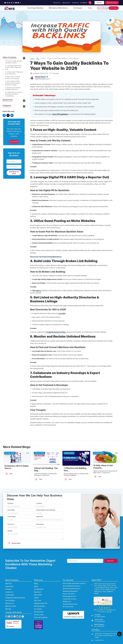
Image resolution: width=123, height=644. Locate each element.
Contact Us (9, 592)
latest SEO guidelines (60, 114)
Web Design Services (70, 597)
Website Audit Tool (41, 604)
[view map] (105, 601)
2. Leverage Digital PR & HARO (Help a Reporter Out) (13, 67)
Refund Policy (39, 612)
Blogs (36, 584)
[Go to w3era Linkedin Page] (9, 3)
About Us (8, 584)
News (36, 587)
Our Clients (38, 609)
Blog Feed (37, 592)
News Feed (38, 595)
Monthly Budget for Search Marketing (46, 510)
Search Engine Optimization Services (75, 584)
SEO (43, 58)
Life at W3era (10, 601)
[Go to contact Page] (76, 3)
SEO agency (37, 290)
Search (84, 3)
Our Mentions (39, 589)
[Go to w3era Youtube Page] (16, 3)
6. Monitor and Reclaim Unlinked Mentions (13, 89)
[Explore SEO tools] (112, 3)
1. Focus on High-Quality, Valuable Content (13, 62)
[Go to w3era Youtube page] (17, 617)
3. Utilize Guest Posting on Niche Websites (14, 73)
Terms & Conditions (41, 618)
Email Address (11, 510)
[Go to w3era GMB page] (23, 617)
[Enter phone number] (49, 527)
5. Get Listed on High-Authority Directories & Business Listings (13, 83)
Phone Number (40, 524)
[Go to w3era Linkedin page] (12, 617)
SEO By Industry (40, 606)
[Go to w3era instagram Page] (7, 3)
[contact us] (105, 641)
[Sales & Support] (98, 626)
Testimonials (10, 595)
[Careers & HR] (98, 621)
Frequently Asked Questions (15, 598)
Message (10, 531)
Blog (38, 58)
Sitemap (8, 609)
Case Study (9, 587)
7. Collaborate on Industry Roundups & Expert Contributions (14, 94)
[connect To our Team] (119, 634)
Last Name (39, 503)
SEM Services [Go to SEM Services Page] (67, 602)
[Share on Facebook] (4, 115)
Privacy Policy (39, 615)
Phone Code (11, 524)
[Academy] (98, 616)
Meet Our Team (11, 606)
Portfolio (8, 589)
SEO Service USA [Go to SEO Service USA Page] (68, 607)
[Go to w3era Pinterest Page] (18, 3)
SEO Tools (38, 601)
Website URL (40, 517)
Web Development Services (72, 589)
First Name (10, 503)
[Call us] (90, 3)
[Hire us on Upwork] (73, 615)
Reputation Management (70, 591)
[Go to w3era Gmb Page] (20, 3)
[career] (99, 3)
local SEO (62, 313)
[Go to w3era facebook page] (5, 3)
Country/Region (12, 517)
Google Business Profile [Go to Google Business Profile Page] (70, 604)
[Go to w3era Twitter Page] (12, 3)
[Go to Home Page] (9, 8)
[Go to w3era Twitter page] (15, 617)
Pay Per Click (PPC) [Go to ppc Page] (70, 594)
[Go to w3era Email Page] (14, 3)
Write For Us (10, 604)
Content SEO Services (69, 599)
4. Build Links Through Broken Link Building (13, 77)
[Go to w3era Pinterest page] (20, 617)
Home (32, 58)
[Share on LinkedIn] (12, 115)
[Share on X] (8, 115)
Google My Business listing (56, 332)
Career (36, 598)
